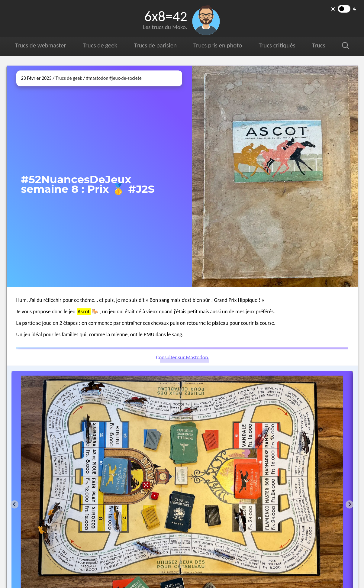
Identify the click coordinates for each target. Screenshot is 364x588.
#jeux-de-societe (126, 78)
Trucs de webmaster (40, 45)
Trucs (319, 45)
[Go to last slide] (15, 504)
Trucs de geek (100, 45)
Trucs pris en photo (218, 45)
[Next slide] (350, 504)
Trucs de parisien (155, 45)
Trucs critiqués (277, 45)
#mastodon (97, 78)
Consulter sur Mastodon (182, 358)
